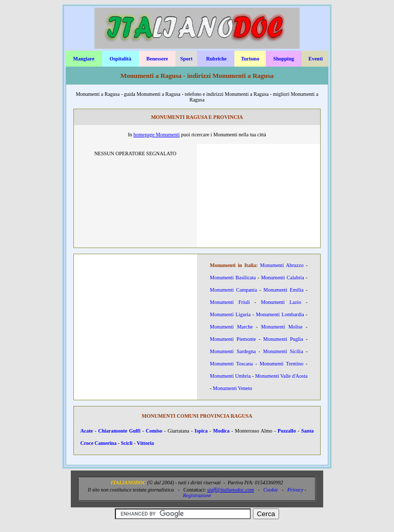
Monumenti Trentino (281, 364)
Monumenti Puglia (283, 339)
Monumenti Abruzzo (282, 265)
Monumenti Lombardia (280, 314)
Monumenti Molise (282, 327)
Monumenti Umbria (230, 376)
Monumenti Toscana (231, 364)
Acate (87, 431)
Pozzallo (287, 431)
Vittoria (146, 443)
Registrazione (197, 495)
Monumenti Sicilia (283, 351)
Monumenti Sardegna (233, 351)
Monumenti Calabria (283, 278)
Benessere (157, 59)
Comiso (154, 431)
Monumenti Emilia (283, 290)
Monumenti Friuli (230, 302)
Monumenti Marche (231, 327)
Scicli (126, 443)
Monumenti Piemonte (233, 339)
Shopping (284, 59)
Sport (186, 59)
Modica (221, 431)
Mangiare (83, 59)
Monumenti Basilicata (233, 278)
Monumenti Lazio (281, 302)
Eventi (316, 59)
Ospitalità (120, 59)
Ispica (201, 431)
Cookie (270, 490)
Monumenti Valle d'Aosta (281, 376)
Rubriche (216, 59)
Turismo (250, 59)
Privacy (295, 490)
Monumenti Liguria (230, 314)
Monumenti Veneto (233, 388)
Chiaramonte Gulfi (119, 431)
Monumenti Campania (233, 290)
